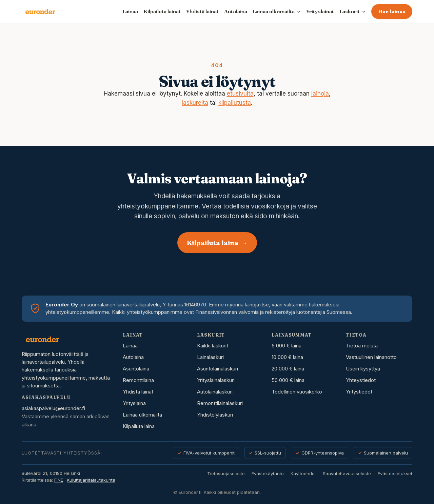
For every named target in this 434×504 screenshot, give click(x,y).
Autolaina (236, 11)
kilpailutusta (235, 103)
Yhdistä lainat (202, 11)
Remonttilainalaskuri (220, 403)
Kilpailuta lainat (162, 11)
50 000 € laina (288, 380)
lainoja (320, 94)
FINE (59, 480)
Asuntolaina (136, 369)
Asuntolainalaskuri (218, 369)
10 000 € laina (287, 357)
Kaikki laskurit (213, 346)
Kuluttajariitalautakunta (91, 480)
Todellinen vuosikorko (297, 392)
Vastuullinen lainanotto (371, 357)
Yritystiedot (359, 392)
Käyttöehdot (303, 473)
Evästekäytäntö (268, 473)
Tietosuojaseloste (226, 473)
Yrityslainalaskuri (216, 380)
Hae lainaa (392, 11)
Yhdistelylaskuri (215, 415)
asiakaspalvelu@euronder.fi (53, 408)
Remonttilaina (138, 380)
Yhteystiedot (361, 380)
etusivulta (240, 94)
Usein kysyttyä (363, 369)
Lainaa (130, 11)
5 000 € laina (287, 346)
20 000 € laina (288, 369)
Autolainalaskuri (215, 392)
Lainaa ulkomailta (142, 415)
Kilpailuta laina (217, 243)
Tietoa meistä (362, 346)
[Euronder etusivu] (40, 12)
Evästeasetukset (395, 473)
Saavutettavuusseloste (347, 473)
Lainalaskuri (210, 357)
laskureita (195, 103)
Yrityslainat (320, 11)
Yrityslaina (134, 403)
